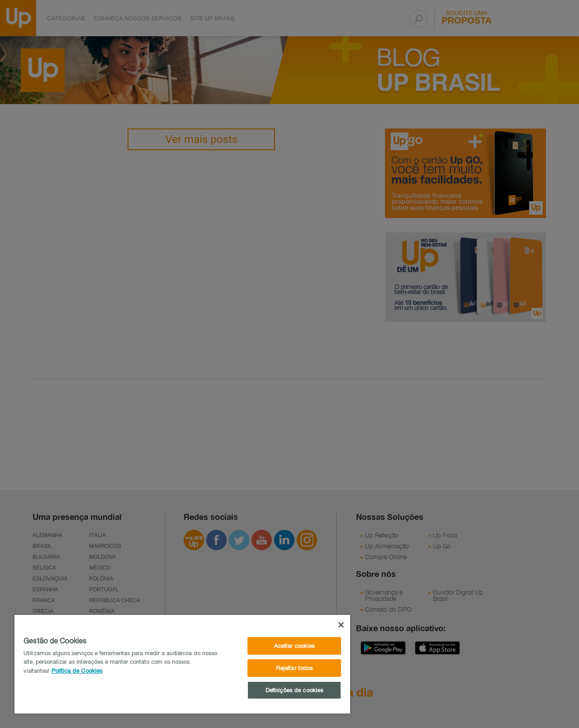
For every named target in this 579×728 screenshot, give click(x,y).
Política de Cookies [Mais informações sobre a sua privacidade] (77, 671)
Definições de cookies (294, 690)
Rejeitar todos (294, 668)
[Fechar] (341, 625)
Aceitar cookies (294, 646)
